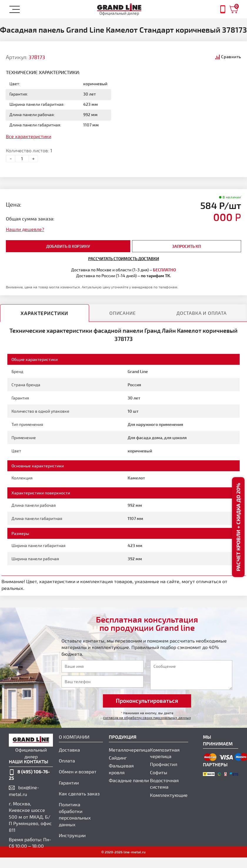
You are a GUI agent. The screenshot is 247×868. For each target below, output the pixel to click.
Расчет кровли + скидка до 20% (238, 527)
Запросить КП (186, 246)
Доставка (69, 750)
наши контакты (29, 761)
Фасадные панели (129, 780)
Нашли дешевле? (25, 229)
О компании (74, 737)
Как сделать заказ (79, 793)
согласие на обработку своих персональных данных (147, 718)
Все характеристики (29, 136)
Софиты (159, 772)
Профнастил (164, 764)
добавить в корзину (68, 246)
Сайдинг (118, 758)
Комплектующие (169, 795)
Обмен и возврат (78, 771)
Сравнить (231, 57)
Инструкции (72, 835)
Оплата (67, 761)
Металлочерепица (129, 750)
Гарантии (69, 783)
